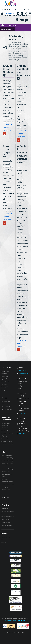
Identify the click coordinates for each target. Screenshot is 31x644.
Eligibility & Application (5, 378)
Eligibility (4, 436)
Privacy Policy (22, 620)
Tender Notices (6, 537)
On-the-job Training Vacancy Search (7, 470)
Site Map (4, 543)
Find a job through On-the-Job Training (7, 457)
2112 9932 (22, 371)
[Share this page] (26, 14)
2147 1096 (22, 434)
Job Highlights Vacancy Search (6, 488)
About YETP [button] (6, 9)
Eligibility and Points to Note (7, 465)
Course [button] (17, 9)
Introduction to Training (6, 403)
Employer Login (6, 522)
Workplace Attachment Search (7, 440)
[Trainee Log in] (8, 14)
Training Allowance (7, 410)
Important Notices (11, 620)
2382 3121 (22, 413)
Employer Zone (6, 520)
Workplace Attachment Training (7, 432)
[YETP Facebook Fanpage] (18, 14)
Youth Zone (13, 25)
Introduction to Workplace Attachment (6, 425)
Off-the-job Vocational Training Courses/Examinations (8, 482)
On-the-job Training (7, 461)
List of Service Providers (5, 383)
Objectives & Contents (5, 372)
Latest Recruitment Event (7, 475)
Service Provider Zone (8, 517)
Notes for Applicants (7, 444)
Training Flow (5, 387)
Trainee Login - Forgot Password (8, 513)
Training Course (6, 407)
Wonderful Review (7, 525)
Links (3, 540)
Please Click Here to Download (8, 128)
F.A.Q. (3, 390)
